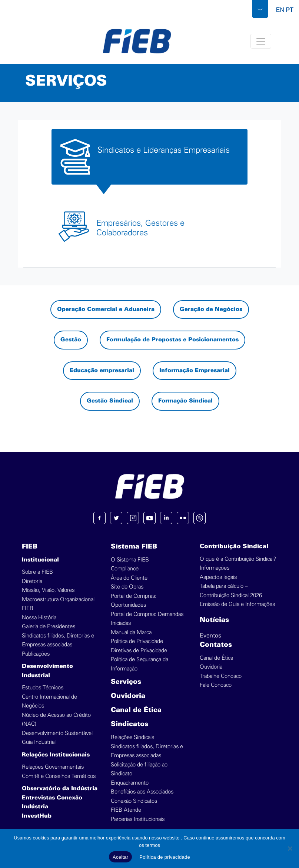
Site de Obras (127, 587)
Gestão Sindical (110, 401)
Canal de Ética (136, 710)
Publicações (36, 654)
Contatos (216, 645)
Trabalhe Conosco (221, 676)
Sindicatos (129, 724)
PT (290, 10)
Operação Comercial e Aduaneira (106, 309)
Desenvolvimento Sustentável (57, 733)
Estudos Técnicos (43, 688)
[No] (290, 848)
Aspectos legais (218, 577)
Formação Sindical (185, 401)
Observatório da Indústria (60, 789)
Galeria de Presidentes (49, 627)
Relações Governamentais (53, 767)
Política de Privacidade (137, 641)
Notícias (214, 620)
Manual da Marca (131, 632)
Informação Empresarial (195, 371)
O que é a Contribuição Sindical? (238, 559)
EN (280, 10)
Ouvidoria (128, 696)
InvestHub (37, 816)
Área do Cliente (129, 578)
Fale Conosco (216, 685)
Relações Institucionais (56, 755)
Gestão (71, 340)
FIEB (30, 547)
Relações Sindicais (132, 737)
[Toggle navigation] (261, 41)
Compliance (125, 569)
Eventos (210, 636)
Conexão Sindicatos (134, 801)
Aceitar (120, 857)
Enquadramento (130, 783)
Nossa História (39, 618)
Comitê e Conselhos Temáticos (59, 776)
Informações (215, 568)
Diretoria (32, 581)
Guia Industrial (39, 742)
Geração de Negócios (211, 309)
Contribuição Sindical (234, 546)
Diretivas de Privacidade (139, 651)
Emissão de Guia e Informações (237, 604)
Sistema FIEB (134, 547)
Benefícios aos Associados (142, 792)
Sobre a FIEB (37, 572)
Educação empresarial (102, 371)
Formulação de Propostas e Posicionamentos (172, 340)
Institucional (40, 560)
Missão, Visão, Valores (48, 590)
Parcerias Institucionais (138, 819)
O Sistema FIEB (130, 560)
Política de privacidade (165, 857)
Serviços (126, 682)
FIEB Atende (126, 810)
